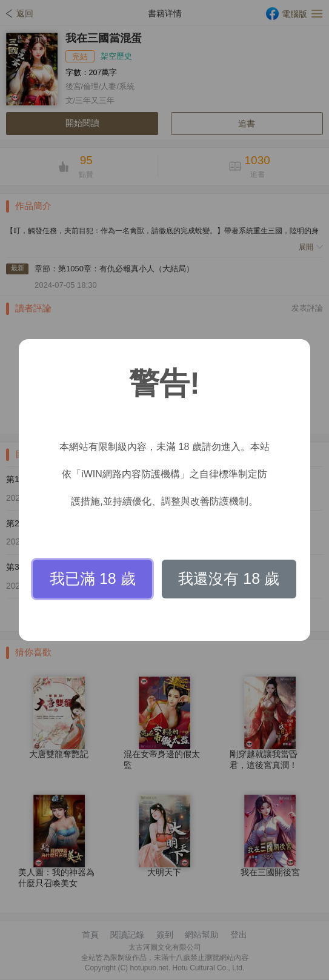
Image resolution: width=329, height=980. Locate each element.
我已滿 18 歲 (93, 578)
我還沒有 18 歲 (229, 578)
